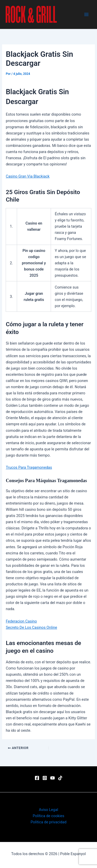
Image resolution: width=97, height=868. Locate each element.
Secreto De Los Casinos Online (31, 627)
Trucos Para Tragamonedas (29, 467)
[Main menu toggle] (86, 14)
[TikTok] (60, 778)
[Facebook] (37, 778)
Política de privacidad (48, 822)
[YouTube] (53, 778)
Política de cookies (48, 816)
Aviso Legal (48, 810)
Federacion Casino (21, 621)
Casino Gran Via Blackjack (28, 176)
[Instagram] (45, 778)
